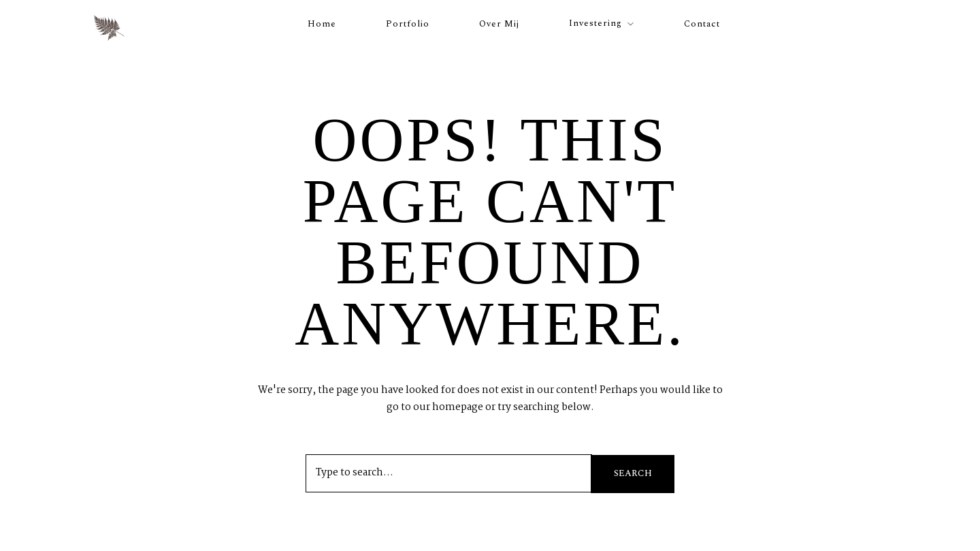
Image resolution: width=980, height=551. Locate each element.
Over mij (499, 24)
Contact (702, 24)
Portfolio (408, 24)
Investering (595, 23)
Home (322, 24)
